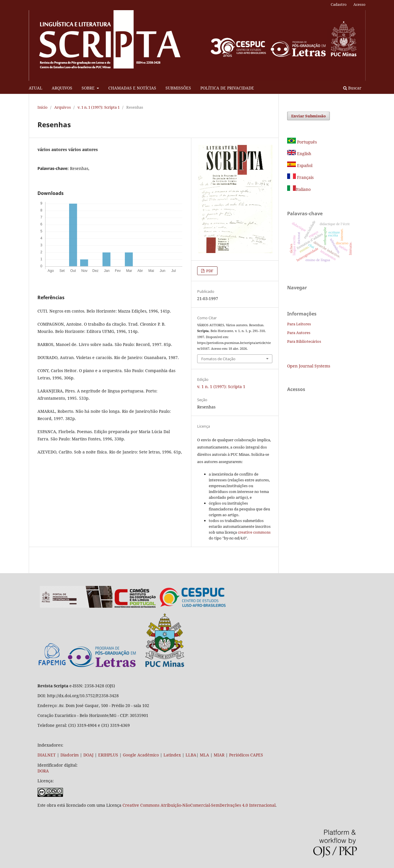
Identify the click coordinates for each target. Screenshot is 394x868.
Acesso (359, 4)
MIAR (219, 755)
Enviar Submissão (308, 116)
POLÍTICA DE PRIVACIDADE (227, 88)
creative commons (254, 532)
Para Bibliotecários (304, 341)
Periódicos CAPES (246, 755)
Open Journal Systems (309, 366)
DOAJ (88, 755)
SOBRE (89, 88)
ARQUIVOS (62, 88)
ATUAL (36, 88)
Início (43, 107)
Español (300, 165)
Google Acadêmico (141, 755)
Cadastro (339, 4)
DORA (43, 771)
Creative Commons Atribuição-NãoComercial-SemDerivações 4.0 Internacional (199, 805)
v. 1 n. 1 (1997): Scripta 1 (99, 107)
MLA (204, 755)
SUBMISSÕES (178, 88)
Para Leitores (299, 324)
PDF (209, 271)
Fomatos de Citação (218, 359)
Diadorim (70, 755)
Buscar (352, 88)
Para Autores (299, 333)
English (299, 154)
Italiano (299, 189)
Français (305, 177)
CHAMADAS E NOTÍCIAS (132, 88)
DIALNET (47, 755)
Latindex (172, 755)
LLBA (191, 755)
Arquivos (63, 107)
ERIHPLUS (108, 755)
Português (302, 142)
